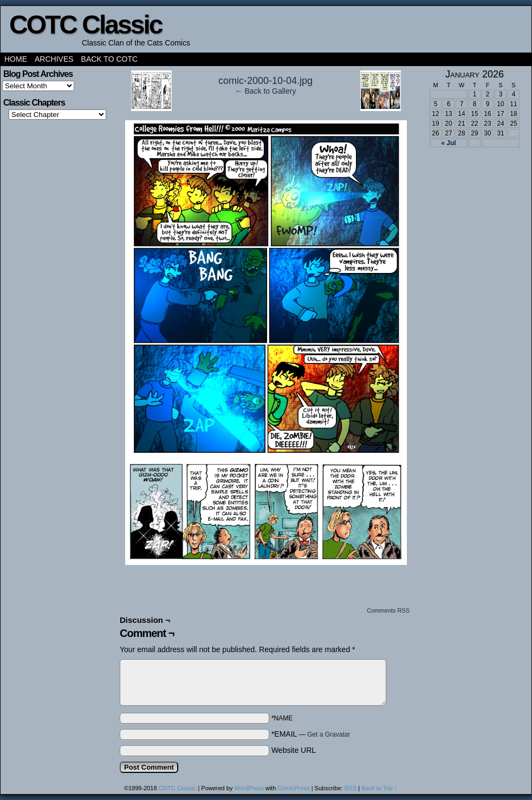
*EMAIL (311, 734)
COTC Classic (85, 25)
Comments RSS (388, 610)
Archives (54, 59)
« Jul (448, 143)
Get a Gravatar (329, 734)
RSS (351, 788)
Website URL (294, 750)
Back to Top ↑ (379, 788)
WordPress (249, 788)
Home (16, 59)
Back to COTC (110, 59)
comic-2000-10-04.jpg (265, 81)
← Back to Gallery (266, 91)
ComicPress (293, 788)
